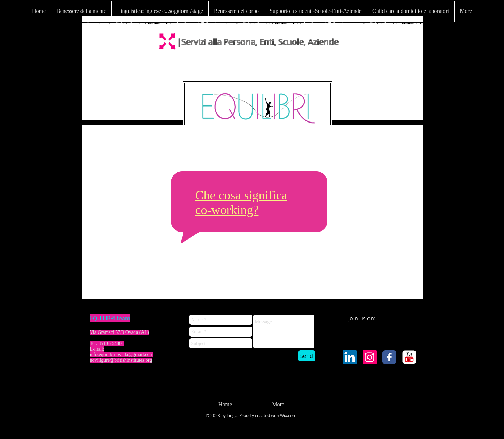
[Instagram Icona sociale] (370, 357)
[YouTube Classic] (409, 357)
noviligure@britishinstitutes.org (121, 360)
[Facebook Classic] (389, 357)
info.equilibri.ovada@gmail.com (122, 355)
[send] (307, 356)
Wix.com (288, 415)
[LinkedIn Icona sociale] (350, 357)
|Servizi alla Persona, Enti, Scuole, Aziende (258, 42)
